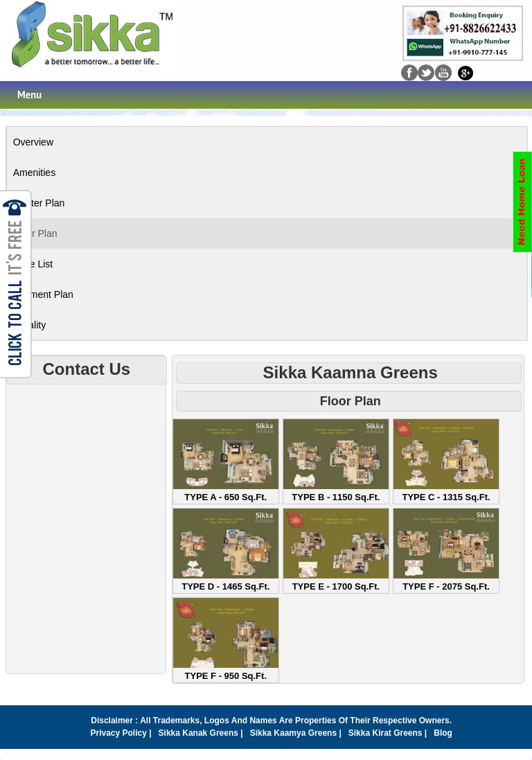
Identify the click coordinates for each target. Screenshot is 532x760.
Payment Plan (43, 294)
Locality (29, 325)
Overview (33, 142)
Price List (33, 264)
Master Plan (39, 203)
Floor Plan (35, 233)
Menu (29, 95)
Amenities (34, 173)
